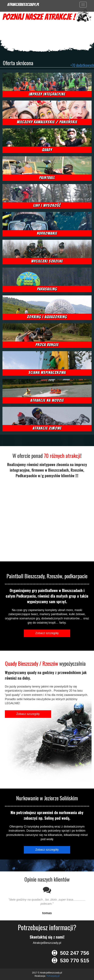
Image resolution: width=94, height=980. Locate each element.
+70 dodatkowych (82, 65)
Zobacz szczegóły (47, 633)
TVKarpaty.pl (53, 976)
